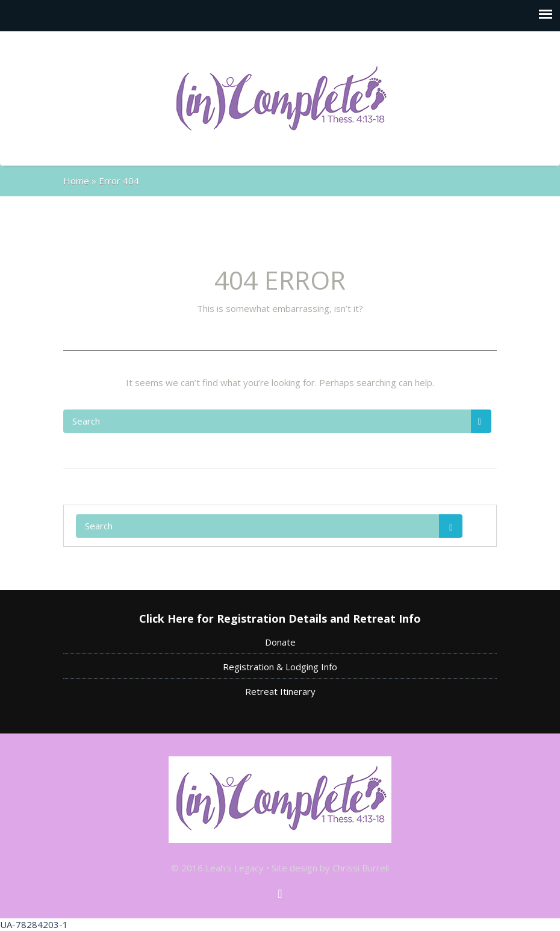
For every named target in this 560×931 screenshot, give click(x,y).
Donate (280, 642)
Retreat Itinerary (280, 691)
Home (76, 181)
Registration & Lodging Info (280, 667)
